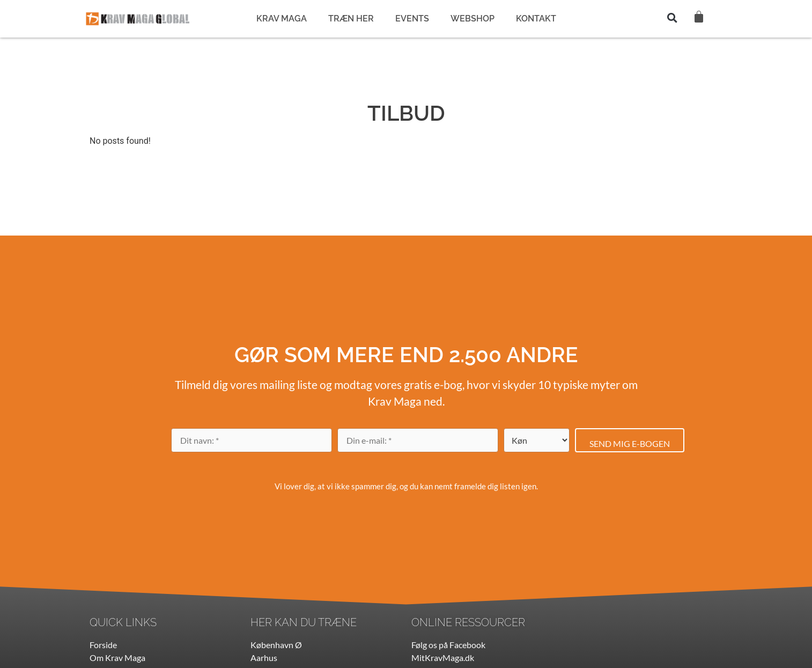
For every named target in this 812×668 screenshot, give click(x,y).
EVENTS (412, 19)
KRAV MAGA (282, 19)
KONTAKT (536, 19)
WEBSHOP (473, 19)
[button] (673, 18)
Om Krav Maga (117, 658)
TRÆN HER (351, 19)
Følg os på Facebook (448, 645)
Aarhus (264, 658)
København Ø (276, 645)
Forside (103, 645)
